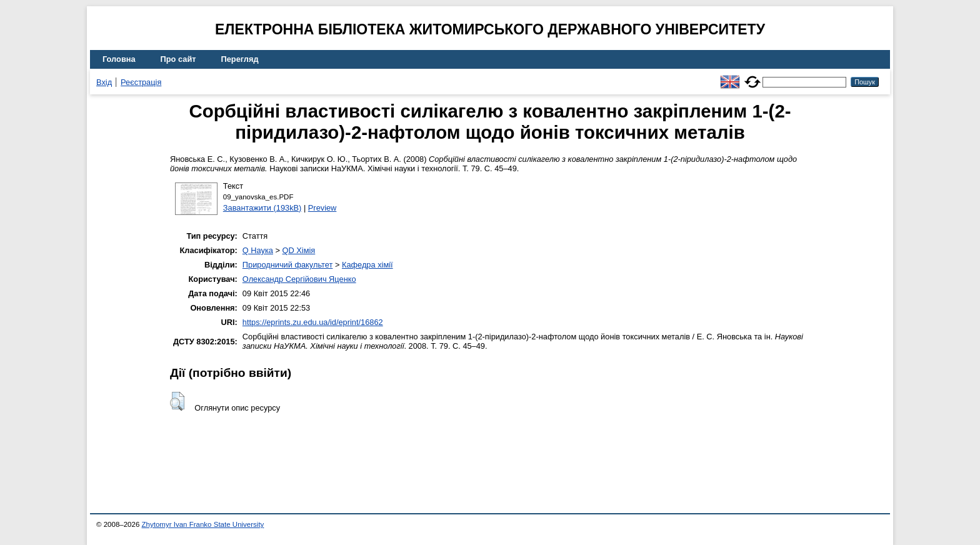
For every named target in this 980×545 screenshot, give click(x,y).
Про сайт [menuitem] (178, 59)
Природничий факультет (288, 265)
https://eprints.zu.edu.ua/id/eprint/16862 (313, 322)
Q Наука (258, 250)
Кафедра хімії (367, 265)
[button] (177, 401)
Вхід (104, 82)
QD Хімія (299, 250)
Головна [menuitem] (119, 59)
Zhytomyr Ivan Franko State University (203, 524)
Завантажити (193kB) (262, 208)
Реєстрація (141, 82)
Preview (322, 208)
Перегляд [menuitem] (240, 59)
